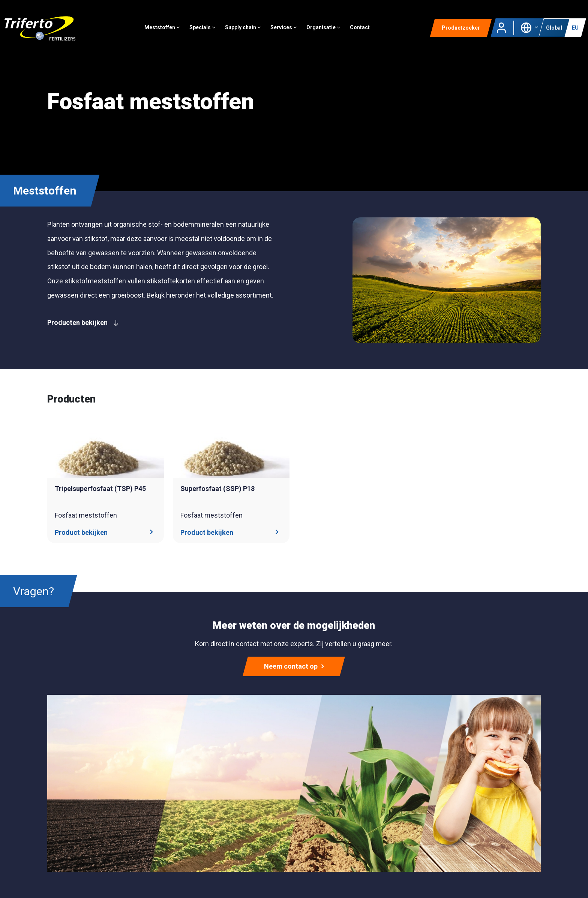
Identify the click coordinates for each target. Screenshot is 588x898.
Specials (203, 28)
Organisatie (324, 28)
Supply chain (243, 28)
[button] (529, 28)
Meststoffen (162, 28)
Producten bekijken (83, 323)
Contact (360, 28)
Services (284, 28)
